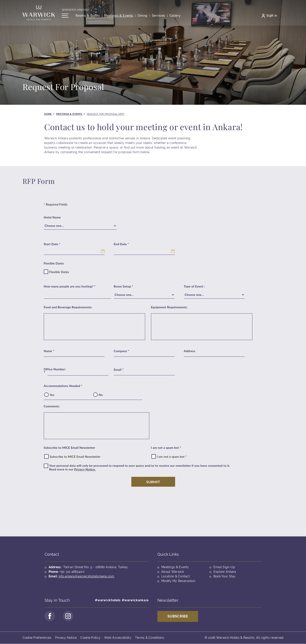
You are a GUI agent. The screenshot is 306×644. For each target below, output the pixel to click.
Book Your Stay (225, 576)
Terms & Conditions (150, 638)
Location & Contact (176, 576)
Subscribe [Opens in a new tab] (178, 616)
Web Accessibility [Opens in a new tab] (118, 638)
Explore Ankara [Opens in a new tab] (225, 572)
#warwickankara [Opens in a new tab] (135, 600)
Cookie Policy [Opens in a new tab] (90, 638)
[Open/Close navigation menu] (65, 16)
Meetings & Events (175, 567)
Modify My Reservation (178, 581)
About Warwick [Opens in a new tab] (173, 572)
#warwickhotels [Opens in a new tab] (108, 600)
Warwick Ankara (76, 10)
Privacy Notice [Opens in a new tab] (66, 638)
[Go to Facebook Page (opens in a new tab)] (50, 616)
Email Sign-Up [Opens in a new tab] (224, 567)
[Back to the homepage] (39, 13)
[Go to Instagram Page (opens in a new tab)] (69, 616)
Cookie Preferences (37, 638)
